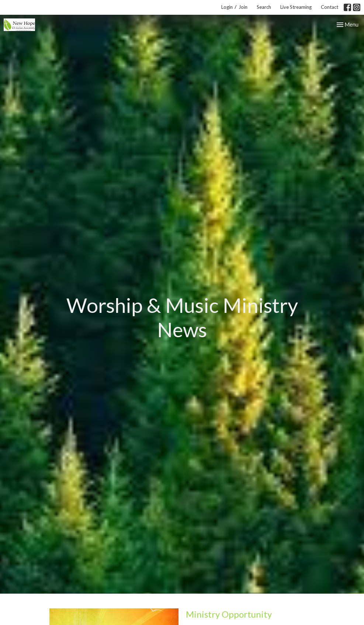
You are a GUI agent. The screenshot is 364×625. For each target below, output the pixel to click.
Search (264, 7)
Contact (330, 7)
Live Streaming (296, 7)
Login (227, 7)
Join (243, 7)
